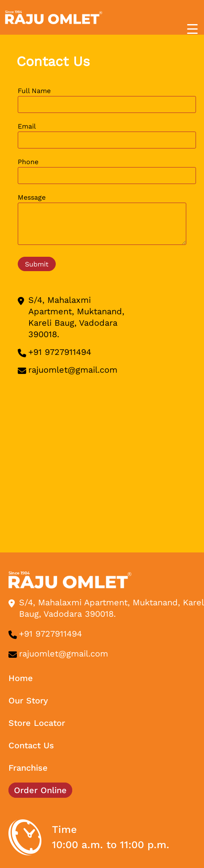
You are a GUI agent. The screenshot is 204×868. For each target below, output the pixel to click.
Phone (107, 171)
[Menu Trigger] (192, 29)
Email (107, 135)
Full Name (107, 100)
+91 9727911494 (60, 352)
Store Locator (37, 723)
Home (21, 678)
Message (102, 221)
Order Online (40, 790)
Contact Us (31, 745)
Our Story (28, 700)
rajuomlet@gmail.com (73, 370)
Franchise (28, 768)
